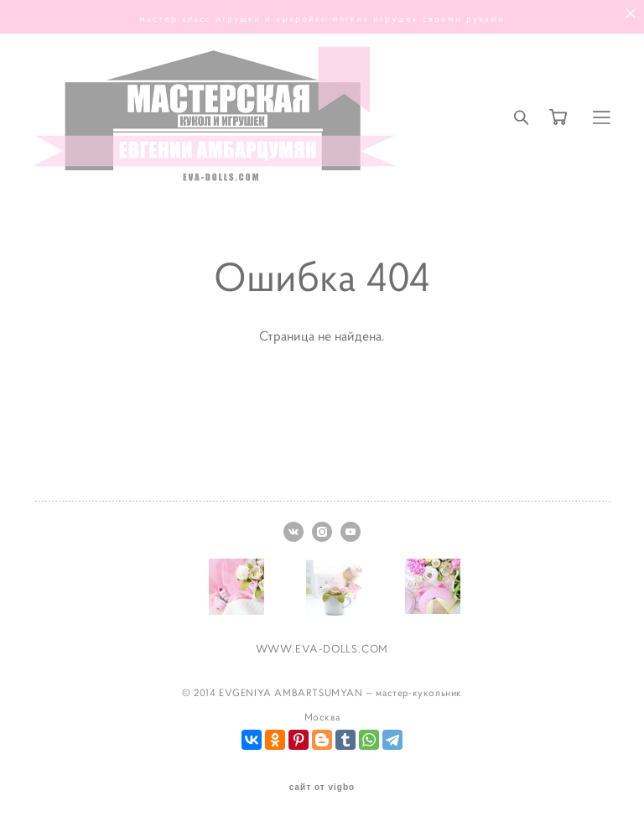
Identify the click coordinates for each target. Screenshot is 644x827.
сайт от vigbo (322, 788)
